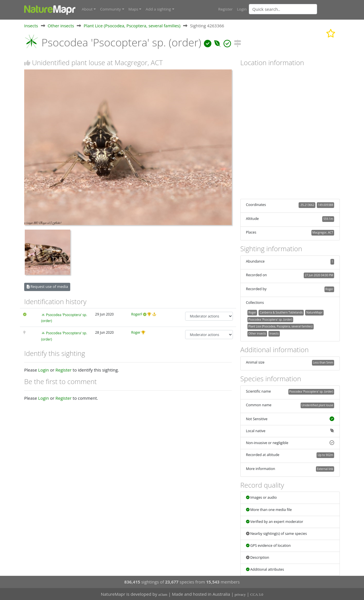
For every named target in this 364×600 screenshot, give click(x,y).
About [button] (87, 9)
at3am (163, 594)
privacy (240, 594)
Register (225, 9)
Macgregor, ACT (323, 232)
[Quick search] (283, 9)
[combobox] (294, 9)
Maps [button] (133, 9)
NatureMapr (314, 312)
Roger (136, 332)
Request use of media (47, 286)
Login (242, 9)
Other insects (61, 25)
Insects (31, 25)
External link (325, 469)
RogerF (137, 314)
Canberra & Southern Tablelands (281, 312)
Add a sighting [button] (158, 9)
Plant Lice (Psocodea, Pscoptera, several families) (132, 25)
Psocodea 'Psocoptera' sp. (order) (270, 319)
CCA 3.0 (257, 594)
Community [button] (110, 9)
